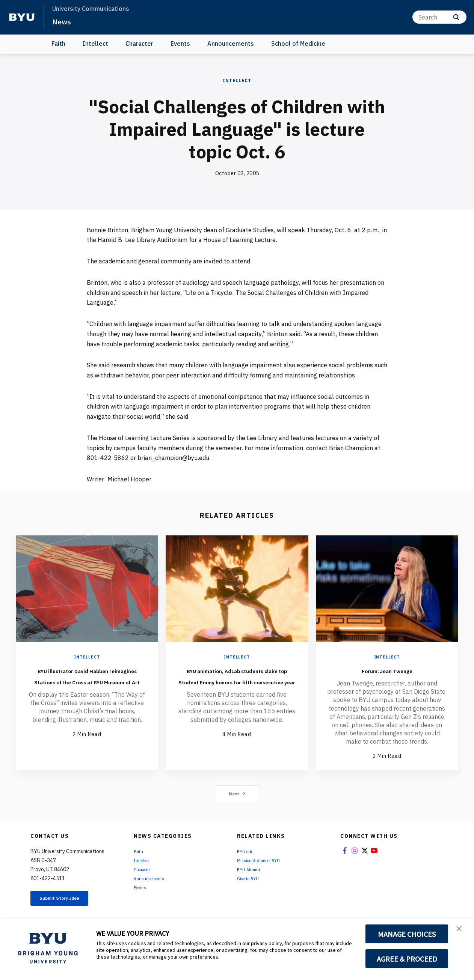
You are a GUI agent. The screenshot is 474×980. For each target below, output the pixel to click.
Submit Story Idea (69, 900)
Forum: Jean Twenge (387, 670)
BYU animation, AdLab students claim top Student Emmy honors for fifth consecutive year (237, 687)
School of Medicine (298, 44)
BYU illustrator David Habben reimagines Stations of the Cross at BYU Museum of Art (87, 687)
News (64, 21)
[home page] (22, 17)
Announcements (231, 44)
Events (180, 44)
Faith (58, 44)
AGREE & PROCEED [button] (407, 959)
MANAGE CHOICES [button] (407, 934)
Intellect (95, 44)
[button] (462, 932)
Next (237, 794)
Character (139, 44)
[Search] (439, 17)
